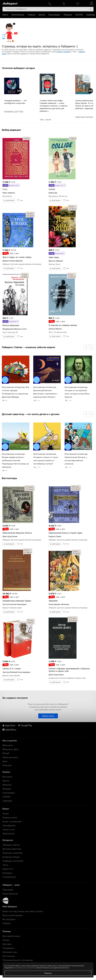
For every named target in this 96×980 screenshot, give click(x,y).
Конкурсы (7, 873)
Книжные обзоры (11, 857)
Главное (31, 15)
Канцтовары (54, 15)
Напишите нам (10, 952)
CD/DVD (79, 15)
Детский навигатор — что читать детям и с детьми (31, 414)
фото (27, 138)
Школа (42, 15)
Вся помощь (9, 956)
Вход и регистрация (12, 915)
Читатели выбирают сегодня (18, 68)
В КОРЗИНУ (9, 201)
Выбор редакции (11, 130)
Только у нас (9, 829)
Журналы (7, 785)
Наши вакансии (10, 894)
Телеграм (7, 765)
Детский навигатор (12, 849)
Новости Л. (8, 869)
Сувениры (91, 15)
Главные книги (10, 817)
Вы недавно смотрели (15, 698)
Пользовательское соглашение (18, 960)
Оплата (6, 940)
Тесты (5, 865)
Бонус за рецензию (12, 821)
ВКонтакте (8, 745)
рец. (30, 213)
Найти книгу (48, 716)
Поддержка (8, 948)
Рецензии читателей (12, 853)
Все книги (7, 777)
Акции (6, 813)
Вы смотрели (9, 919)
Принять (48, 973)
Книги (5, 15)
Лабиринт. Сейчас (11, 845)
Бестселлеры (9, 478)
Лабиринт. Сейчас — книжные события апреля (28, 347)
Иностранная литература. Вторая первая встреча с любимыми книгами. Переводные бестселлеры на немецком (15, 460)
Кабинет (7, 923)
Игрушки (68, 15)
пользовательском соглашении (24, 968)
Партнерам (8, 890)
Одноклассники (10, 757)
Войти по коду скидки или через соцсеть (23, 911)
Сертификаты (9, 825)
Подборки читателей (13, 861)
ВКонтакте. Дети (10, 749)
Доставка (7, 944)
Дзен (5, 761)
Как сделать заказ (11, 936)
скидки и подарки (63, 52)
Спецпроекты (9, 877)
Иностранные (18, 15)
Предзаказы (8, 833)
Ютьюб (6, 753)
